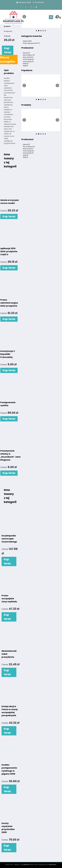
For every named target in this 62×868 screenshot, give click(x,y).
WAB (26, 64)
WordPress (27, 865)
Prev (24, 17)
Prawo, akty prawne (31, 43)
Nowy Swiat (28, 57)
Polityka (27, 41)
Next (57, 17)
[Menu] (51, 17)
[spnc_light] (60, 18)
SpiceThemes (52, 865)
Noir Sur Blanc (29, 55)
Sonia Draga (28, 59)
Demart (26, 53)
